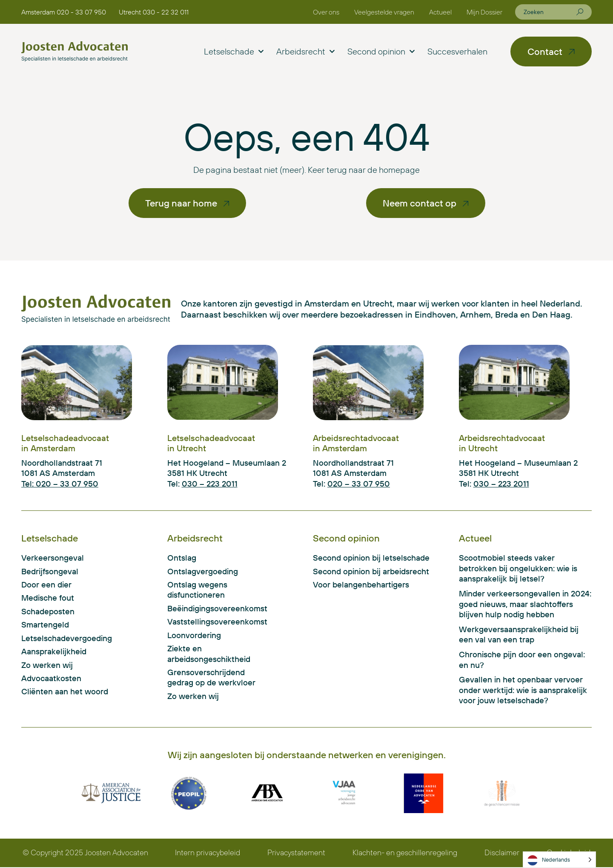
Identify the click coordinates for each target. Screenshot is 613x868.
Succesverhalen (457, 51)
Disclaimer (502, 854)
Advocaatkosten (51, 679)
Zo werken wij (47, 666)
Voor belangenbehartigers (361, 585)
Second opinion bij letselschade (371, 558)
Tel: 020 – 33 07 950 (60, 484)
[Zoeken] (580, 12)
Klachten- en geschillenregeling (405, 854)
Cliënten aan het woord (65, 693)
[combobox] (550, 12)
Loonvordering (194, 636)
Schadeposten (48, 612)
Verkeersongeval (53, 558)
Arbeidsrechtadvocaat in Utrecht (502, 443)
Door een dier (46, 585)
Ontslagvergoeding (203, 571)
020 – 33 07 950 (359, 484)
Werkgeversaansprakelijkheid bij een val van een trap (519, 635)
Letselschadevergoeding (67, 639)
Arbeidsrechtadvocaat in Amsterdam (356, 443)
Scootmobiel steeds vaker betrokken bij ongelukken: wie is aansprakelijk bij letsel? (518, 569)
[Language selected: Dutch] (559, 860)
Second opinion (381, 52)
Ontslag (182, 558)
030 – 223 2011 (210, 484)
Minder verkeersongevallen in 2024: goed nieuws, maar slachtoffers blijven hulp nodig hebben (525, 604)
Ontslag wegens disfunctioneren (197, 590)
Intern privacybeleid (208, 854)
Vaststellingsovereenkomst (213, 622)
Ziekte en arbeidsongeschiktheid (209, 655)
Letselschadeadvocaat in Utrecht (211, 443)
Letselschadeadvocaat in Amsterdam (65, 443)
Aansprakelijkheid (54, 653)
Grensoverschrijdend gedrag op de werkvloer (211, 679)
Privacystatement (296, 854)
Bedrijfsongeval (50, 571)
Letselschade (234, 52)
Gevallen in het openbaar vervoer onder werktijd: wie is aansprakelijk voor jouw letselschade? (523, 691)
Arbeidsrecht (305, 52)
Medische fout (48, 599)
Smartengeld (45, 625)
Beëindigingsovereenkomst (213, 609)
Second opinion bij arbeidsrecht (371, 571)
